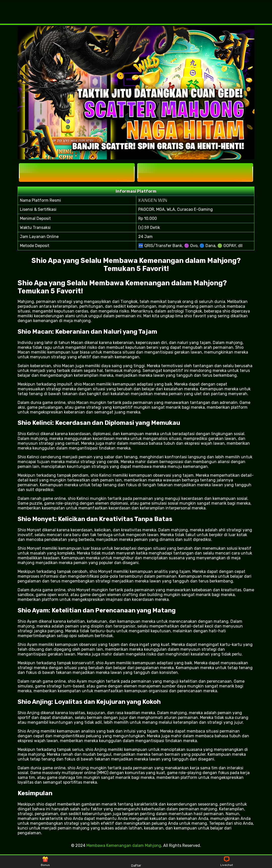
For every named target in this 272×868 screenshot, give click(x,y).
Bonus (45, 862)
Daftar (136, 861)
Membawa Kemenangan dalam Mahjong (124, 845)
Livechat (227, 862)
